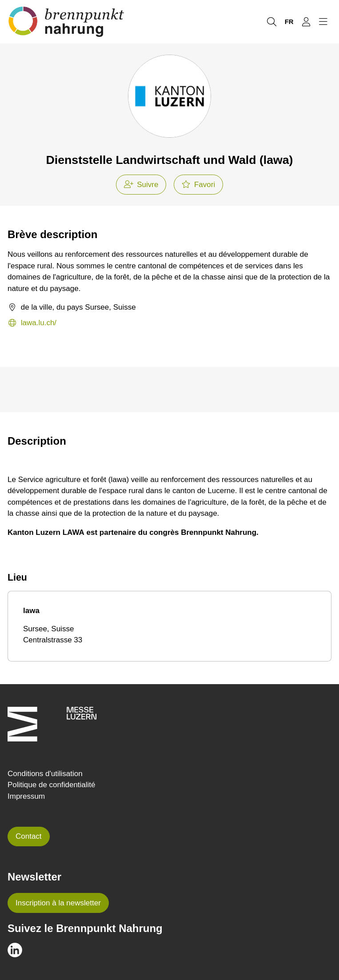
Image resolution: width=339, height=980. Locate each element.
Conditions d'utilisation (45, 774)
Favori (198, 185)
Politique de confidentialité (52, 785)
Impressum (26, 796)
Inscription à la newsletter (58, 903)
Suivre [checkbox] (141, 185)
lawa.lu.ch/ (32, 323)
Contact (29, 836)
